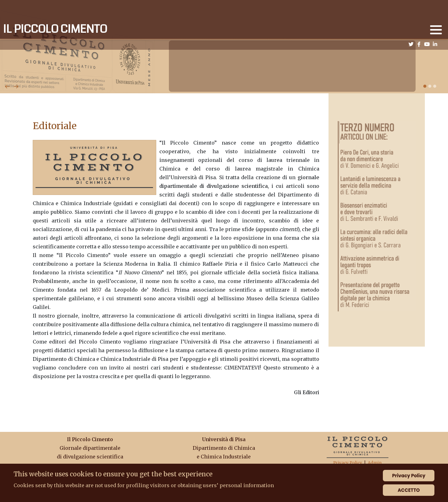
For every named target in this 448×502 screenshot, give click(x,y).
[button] (436, 30)
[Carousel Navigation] (224, 79)
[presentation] (7, 86)
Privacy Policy (348, 463)
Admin (375, 463)
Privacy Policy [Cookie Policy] (409, 476)
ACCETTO (409, 490)
